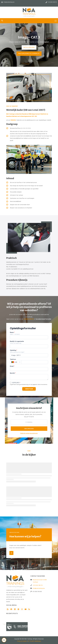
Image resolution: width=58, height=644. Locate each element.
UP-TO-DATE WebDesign (34, 641)
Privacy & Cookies (22, 641)
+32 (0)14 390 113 (38, 585)
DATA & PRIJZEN (29, 47)
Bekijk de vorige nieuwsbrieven (29, 433)
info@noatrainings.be (39, 588)
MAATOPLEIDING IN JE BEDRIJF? (29, 54)
